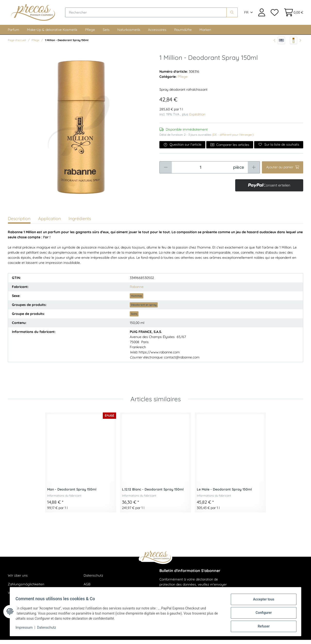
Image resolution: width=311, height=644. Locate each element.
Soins (134, 318)
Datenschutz (93, 580)
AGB (87, 588)
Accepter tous (261, 601)
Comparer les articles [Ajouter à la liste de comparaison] (230, 149)
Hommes (137, 300)
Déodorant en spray (144, 309)
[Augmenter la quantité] (254, 171)
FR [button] (246, 15)
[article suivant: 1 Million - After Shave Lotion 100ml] (296, 45)
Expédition (197, 118)
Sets (106, 34)
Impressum (26, 629)
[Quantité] (200, 171)
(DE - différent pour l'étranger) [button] (233, 139)
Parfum (13, 34)
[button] (262, 14)
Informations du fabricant (64, 500)
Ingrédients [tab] (80, 223)
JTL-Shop (289, 637)
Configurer (262, 614)
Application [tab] (49, 223)
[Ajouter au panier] (283, 171)
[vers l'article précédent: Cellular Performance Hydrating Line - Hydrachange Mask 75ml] (279, 45)
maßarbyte (257, 637)
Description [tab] (19, 223)
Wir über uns (18, 580)
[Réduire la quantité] (166, 171)
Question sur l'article (182, 149)
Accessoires (157, 34)
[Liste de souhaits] (274, 14)
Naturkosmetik (129, 34)
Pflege (90, 34)
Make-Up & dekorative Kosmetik (52, 34)
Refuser (262, 627)
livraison (71, 637)
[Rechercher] (151, 15)
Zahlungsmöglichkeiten (26, 588)
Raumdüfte (183, 34)
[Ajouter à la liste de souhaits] (279, 149)
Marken (205, 34)
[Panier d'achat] (292, 14)
